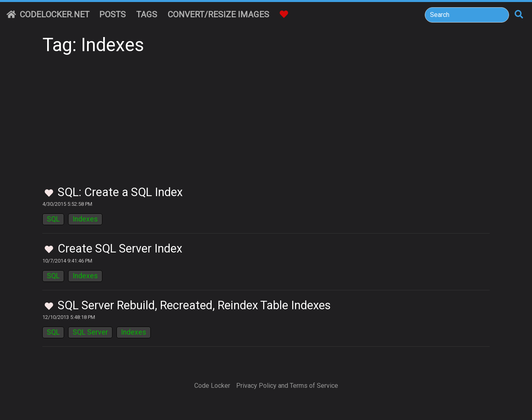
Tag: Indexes (93, 45)
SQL (53, 219)
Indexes (85, 219)
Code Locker (212, 386)
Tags (147, 14)
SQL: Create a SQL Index (120, 192)
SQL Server (90, 332)
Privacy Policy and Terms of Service (287, 386)
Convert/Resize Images (218, 14)
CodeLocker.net (48, 14)
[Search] (467, 15)
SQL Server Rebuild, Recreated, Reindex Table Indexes (194, 305)
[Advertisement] (266, 125)
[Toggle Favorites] (49, 193)
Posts (112, 14)
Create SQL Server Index (120, 248)
